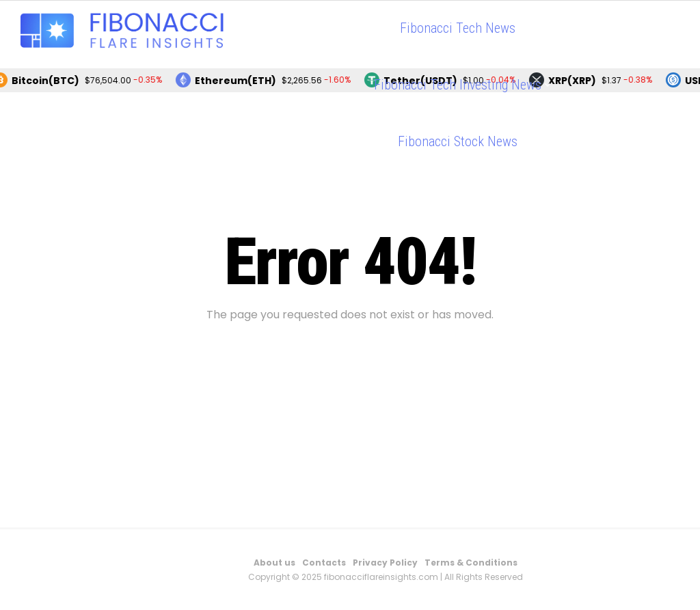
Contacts (324, 563)
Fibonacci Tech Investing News (458, 85)
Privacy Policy (385, 563)
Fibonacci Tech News (458, 28)
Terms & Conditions (471, 563)
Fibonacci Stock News (458, 141)
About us (274, 563)
